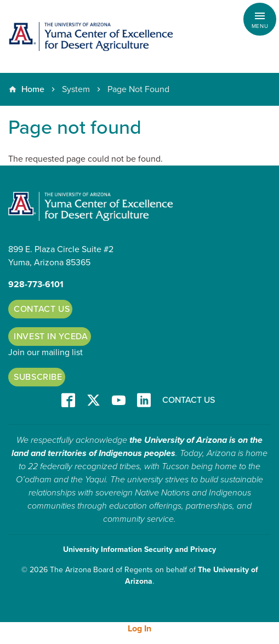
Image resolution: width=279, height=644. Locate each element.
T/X (93, 401)
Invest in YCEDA (51, 337)
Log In (139, 629)
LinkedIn (144, 401)
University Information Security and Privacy (139, 549)
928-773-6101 (36, 284)
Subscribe (38, 377)
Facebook (68, 401)
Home (33, 89)
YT (119, 401)
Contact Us (42, 309)
